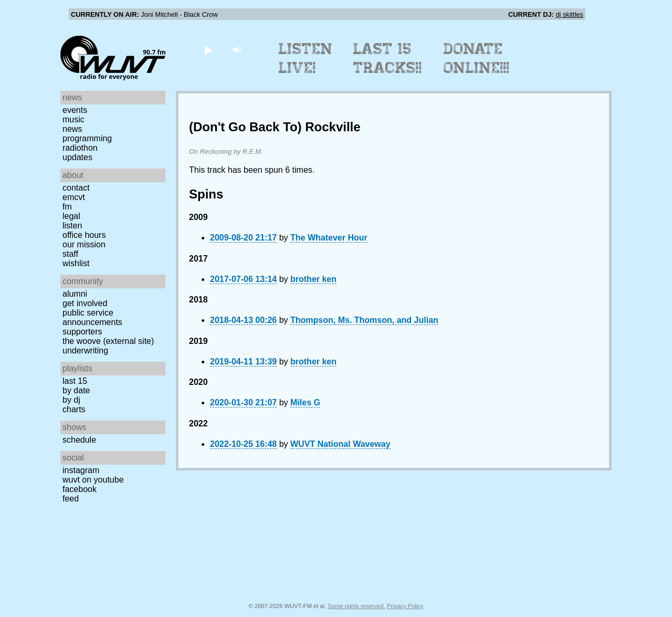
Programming (87, 138)
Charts (74, 409)
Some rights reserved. (356, 606)
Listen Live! (306, 58)
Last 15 (75, 381)
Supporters (82, 332)
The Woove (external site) (108, 341)
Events (75, 110)
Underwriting (85, 351)
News (72, 129)
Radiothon (80, 148)
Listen (72, 226)
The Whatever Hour (329, 238)
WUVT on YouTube (93, 480)
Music (73, 119)
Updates (77, 157)
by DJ (71, 400)
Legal (71, 216)
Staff (70, 254)
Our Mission (84, 244)
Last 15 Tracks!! (388, 58)
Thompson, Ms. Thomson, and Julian (364, 320)
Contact (76, 188)
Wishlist (76, 263)
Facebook (80, 489)
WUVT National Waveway (340, 444)
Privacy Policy (405, 606)
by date (76, 390)
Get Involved (85, 303)
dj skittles (569, 14)
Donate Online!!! (477, 58)
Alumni (75, 294)
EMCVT (74, 197)
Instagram (81, 470)
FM (67, 207)
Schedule (79, 440)
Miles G (305, 402)
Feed (71, 499)
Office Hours (84, 235)
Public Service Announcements (92, 317)
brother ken (313, 279)
